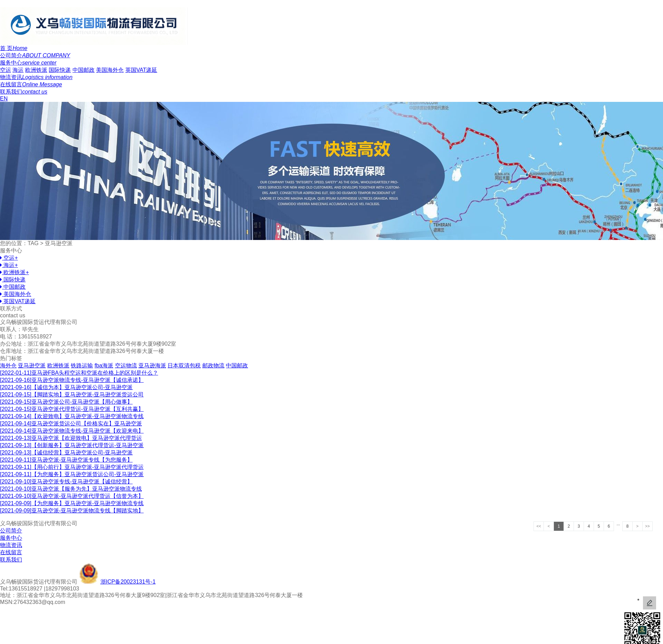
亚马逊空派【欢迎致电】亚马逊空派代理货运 (71, 438)
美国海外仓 (110, 70)
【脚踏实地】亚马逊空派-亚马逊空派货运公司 (72, 395)
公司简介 (35, 55)
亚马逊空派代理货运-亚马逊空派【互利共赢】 (72, 409)
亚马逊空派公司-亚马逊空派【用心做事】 (66, 402)
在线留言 (31, 84)
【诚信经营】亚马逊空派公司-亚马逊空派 (66, 453)
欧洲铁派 (36, 70)
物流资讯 (36, 77)
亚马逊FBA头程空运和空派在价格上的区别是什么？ (79, 373)
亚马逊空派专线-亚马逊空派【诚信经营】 (66, 482)
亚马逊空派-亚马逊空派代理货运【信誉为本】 (72, 496)
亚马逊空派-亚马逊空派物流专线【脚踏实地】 (72, 511)
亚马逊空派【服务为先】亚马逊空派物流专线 (71, 489)
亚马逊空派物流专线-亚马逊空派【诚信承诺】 (72, 380)
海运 (18, 70)
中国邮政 (84, 70)
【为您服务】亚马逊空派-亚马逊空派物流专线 (72, 503)
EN (4, 99)
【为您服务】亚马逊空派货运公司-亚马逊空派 (72, 474)
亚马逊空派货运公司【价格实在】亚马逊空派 (71, 424)
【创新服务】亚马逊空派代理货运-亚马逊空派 (72, 445)
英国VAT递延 (141, 70)
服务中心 (28, 63)
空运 (6, 70)
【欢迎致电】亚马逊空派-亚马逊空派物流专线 (72, 416)
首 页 (14, 48)
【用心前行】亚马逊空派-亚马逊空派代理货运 (72, 467)
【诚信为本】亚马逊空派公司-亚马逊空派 (66, 387)
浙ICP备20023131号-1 (128, 582)
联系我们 (24, 92)
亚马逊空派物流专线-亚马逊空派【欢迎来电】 (72, 431)
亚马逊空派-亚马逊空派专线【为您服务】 (66, 460)
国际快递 (60, 70)
